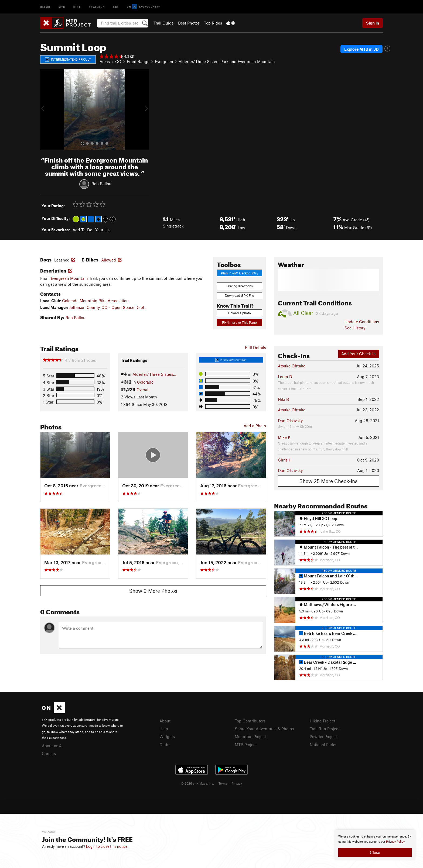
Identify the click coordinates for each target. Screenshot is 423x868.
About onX (52, 746)
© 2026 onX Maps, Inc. (197, 783)
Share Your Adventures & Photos (264, 729)
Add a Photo (255, 426)
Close (375, 852)
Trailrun (97, 7)
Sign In (373, 23)
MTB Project (246, 745)
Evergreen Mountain (69, 278)
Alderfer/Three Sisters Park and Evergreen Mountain (227, 61)
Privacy (237, 783)
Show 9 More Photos (153, 591)
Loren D (285, 377)
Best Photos (189, 23)
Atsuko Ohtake (292, 366)
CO (118, 61)
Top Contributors (250, 721)
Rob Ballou (101, 184)
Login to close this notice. (107, 846)
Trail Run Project (325, 729)
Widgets (167, 736)
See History (355, 328)
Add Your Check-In (359, 354)
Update (362, 322)
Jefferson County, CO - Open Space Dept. (107, 307)
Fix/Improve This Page (239, 322)
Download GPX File (239, 295)
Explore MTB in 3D (361, 49)
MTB (62, 7)
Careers (49, 753)
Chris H (285, 460)
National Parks (323, 745)
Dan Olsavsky (290, 421)
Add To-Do (82, 230)
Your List (103, 230)
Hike (77, 7)
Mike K (284, 437)
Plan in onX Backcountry (240, 273)
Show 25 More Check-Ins (328, 481)
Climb (45, 7)
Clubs (165, 745)
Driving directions (240, 286)
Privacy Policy (395, 842)
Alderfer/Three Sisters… (154, 374)
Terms (223, 783)
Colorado (145, 382)
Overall (143, 390)
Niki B (283, 399)
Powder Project (323, 736)
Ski (116, 7)
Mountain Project (250, 736)
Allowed (109, 260)
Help (164, 729)
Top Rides (213, 23)
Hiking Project (323, 721)
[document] (375, 845)
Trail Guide (164, 23)
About (165, 721)
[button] (46, 110)
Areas (105, 61)
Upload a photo (239, 313)
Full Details (255, 347)
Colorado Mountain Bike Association (95, 301)
